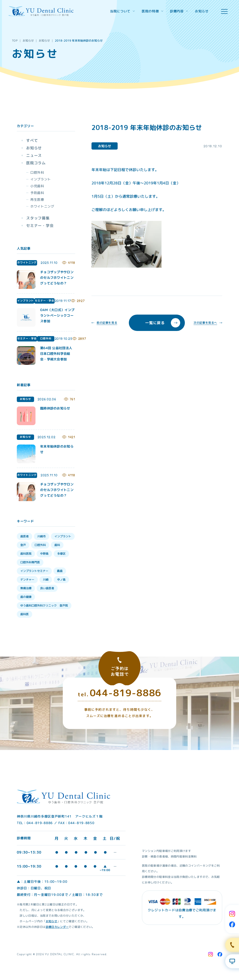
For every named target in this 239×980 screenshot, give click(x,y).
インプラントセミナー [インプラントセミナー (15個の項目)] (34, 571)
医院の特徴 (152, 11)
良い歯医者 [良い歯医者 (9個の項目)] (47, 588)
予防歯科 (37, 193)
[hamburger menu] (224, 11)
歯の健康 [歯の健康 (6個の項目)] (26, 597)
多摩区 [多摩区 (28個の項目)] (61, 554)
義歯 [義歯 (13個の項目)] (60, 571)
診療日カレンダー (57, 927)
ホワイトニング (42, 206)
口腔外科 (37, 172)
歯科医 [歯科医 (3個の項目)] (25, 614)
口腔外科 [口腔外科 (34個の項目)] (40, 545)
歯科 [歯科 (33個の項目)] (57, 545)
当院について (122, 11)
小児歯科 (37, 186)
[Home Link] (41, 11)
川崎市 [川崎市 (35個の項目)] (42, 536)
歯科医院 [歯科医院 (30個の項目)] (26, 554)
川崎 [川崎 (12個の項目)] (46, 580)
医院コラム (36, 163)
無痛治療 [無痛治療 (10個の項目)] (26, 588)
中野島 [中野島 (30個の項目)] (44, 554)
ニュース (34, 155)
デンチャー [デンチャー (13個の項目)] (27, 580)
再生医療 (37, 199)
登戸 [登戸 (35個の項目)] (23, 545)
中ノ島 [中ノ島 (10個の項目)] (61, 580)
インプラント (41, 179)
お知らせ (202, 11)
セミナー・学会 (40, 226)
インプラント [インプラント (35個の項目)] (63, 536)
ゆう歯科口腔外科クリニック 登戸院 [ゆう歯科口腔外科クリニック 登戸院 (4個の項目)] (44, 605)
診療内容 (179, 11)
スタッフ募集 (38, 218)
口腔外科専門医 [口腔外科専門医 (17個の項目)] (30, 562)
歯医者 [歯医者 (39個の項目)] (25, 536)
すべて (32, 140)
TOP (15, 41)
